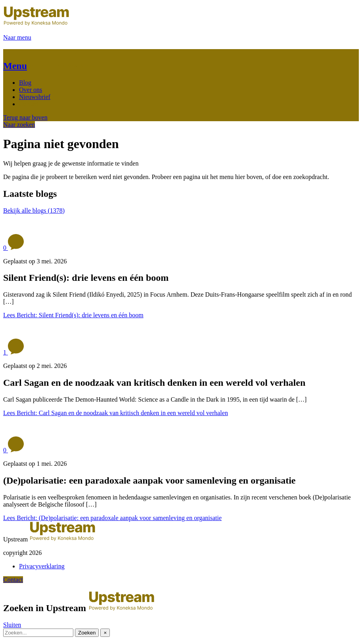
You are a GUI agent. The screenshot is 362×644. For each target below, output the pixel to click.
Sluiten (12, 625)
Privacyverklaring (42, 566)
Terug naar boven (25, 117)
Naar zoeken (19, 125)
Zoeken (87, 633)
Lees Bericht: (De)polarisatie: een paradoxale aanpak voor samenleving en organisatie (112, 518)
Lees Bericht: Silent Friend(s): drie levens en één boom (73, 315)
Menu (15, 66)
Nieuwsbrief (35, 97)
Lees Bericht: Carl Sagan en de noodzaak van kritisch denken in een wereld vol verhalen (116, 413)
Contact (29, 104)
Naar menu (17, 37)
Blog (25, 83)
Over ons (31, 90)
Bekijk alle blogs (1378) (34, 211)
